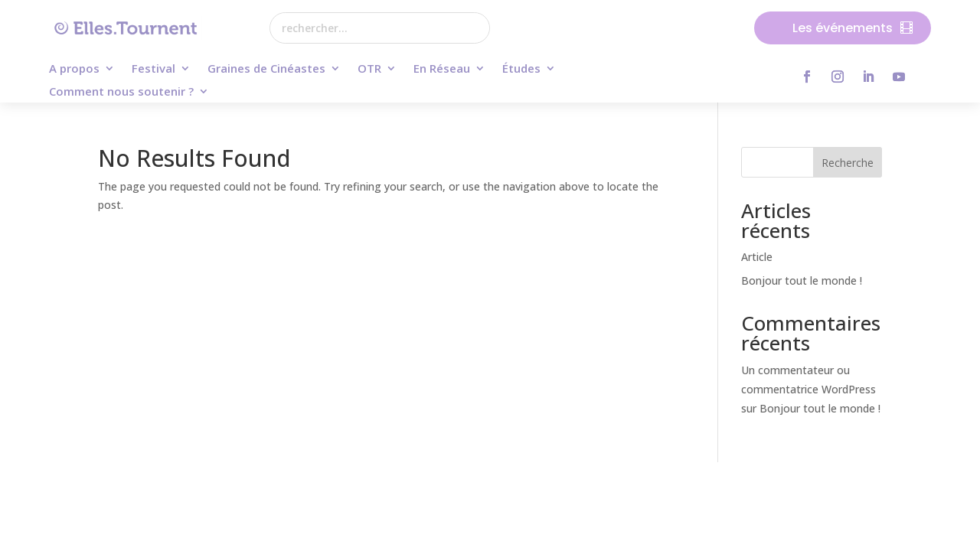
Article (757, 257)
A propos (74, 69)
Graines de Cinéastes (266, 69)
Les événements (843, 28)
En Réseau (442, 69)
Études (521, 69)
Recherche (848, 163)
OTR (369, 69)
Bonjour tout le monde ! (802, 280)
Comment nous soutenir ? (121, 92)
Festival (154, 69)
